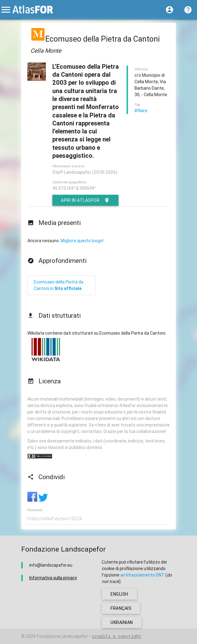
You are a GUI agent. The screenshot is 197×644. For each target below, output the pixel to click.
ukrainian (122, 622)
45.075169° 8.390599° (74, 188)
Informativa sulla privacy (53, 578)
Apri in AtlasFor (85, 200)
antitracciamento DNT (142, 575)
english (119, 594)
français (121, 608)
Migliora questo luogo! (82, 241)
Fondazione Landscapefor (62, 636)
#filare (141, 111)
